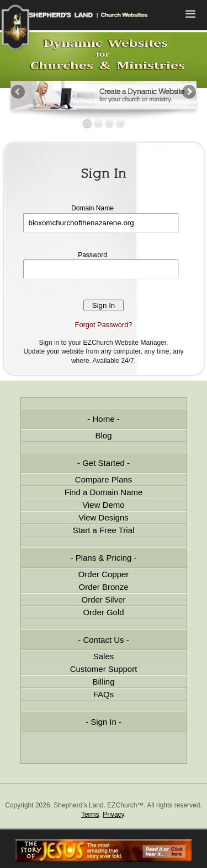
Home (103, 419)
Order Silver (103, 600)
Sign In (104, 722)
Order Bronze (103, 587)
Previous (19, 93)
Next (188, 93)
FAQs (104, 694)
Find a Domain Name (104, 492)
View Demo (103, 505)
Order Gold (103, 612)
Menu (190, 15)
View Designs (104, 517)
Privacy (113, 815)
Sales (104, 656)
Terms (90, 815)
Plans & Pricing (104, 558)
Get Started (104, 463)
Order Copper (104, 574)
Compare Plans (104, 479)
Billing (103, 682)
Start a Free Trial (104, 530)
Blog (103, 435)
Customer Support (104, 669)
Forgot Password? (104, 325)
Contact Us (103, 640)
